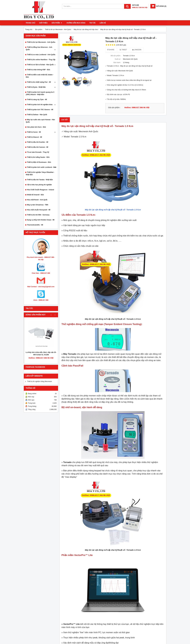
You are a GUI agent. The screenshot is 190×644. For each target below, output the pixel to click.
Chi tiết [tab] (65, 120)
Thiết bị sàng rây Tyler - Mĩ (37, 100)
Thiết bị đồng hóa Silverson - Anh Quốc (41, 48)
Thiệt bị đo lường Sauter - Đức (38, 157)
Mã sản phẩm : (116, 56)
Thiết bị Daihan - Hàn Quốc (37, 115)
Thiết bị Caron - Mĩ (42, 132)
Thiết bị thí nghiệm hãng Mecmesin (40, 381)
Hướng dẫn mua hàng (75, 23)
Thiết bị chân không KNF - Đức (39, 70)
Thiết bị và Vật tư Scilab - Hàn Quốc (42, 65)
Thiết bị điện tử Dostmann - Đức (39, 162)
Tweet (123, 50)
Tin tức (92, 23)
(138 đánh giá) (121, 45)
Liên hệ (102, 23)
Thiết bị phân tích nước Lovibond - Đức (42, 167)
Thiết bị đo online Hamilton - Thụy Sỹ (42, 60)
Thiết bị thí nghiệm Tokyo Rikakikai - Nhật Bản (40, 173)
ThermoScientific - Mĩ (35, 225)
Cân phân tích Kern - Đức (37, 127)
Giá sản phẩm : (114, 108)
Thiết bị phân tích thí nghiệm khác (42, 105)
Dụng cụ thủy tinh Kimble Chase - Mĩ (41, 220)
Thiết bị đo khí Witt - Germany (38, 215)
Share (111, 50)
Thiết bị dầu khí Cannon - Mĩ (38, 147)
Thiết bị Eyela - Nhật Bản (42, 87)
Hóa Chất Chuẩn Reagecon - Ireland (41, 190)
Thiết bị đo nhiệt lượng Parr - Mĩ (42, 82)
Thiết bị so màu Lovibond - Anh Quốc (42, 55)
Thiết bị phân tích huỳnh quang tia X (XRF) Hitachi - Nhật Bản (40, 93)
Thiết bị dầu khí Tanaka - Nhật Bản (40, 180)
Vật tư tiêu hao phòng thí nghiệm (39, 185)
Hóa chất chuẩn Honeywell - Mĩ (39, 210)
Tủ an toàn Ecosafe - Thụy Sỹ (38, 152)
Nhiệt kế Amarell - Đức (36, 195)
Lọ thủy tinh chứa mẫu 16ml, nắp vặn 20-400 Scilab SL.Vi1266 (41, 354)
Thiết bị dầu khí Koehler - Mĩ (38, 142)
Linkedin (137, 50)
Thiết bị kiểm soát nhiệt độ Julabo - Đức (40, 76)
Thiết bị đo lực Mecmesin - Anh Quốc (42, 42)
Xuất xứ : (118, 59)
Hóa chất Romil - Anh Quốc (37, 200)
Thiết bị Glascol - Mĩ (35, 137)
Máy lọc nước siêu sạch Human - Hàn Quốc (40, 121)
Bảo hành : (117, 63)
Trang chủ (31, 23)
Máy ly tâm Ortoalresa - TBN (38, 205)
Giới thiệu (43, 23)
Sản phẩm (57, 23)
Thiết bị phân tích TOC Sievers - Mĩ (40, 110)
